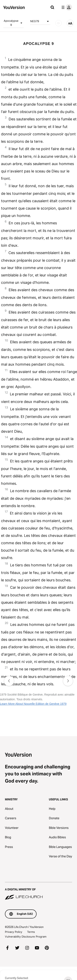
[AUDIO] (59, 23)
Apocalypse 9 (14, 23)
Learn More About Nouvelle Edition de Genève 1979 (33, 704)
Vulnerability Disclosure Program (26, 937)
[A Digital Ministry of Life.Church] (38, 891)
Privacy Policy (14, 932)
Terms (31, 932)
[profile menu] (66, 7)
